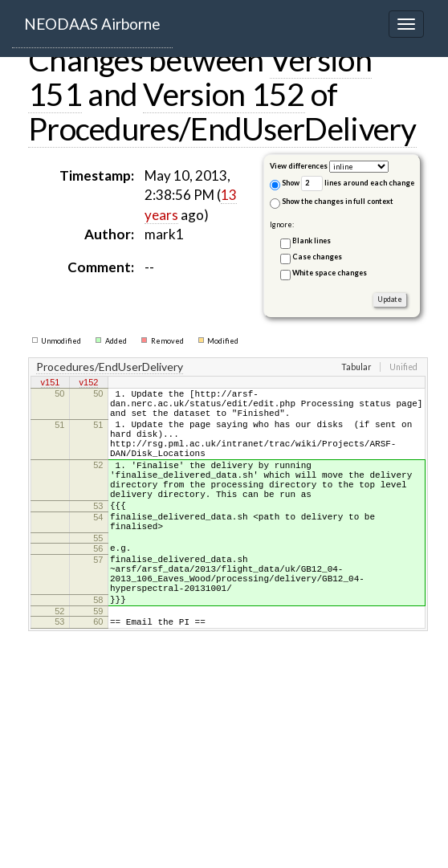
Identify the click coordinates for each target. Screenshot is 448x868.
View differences (299, 166)
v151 (51, 384)
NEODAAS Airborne (92, 24)
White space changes (330, 273)
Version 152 (224, 94)
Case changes (317, 257)
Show (285, 184)
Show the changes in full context (332, 203)
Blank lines (312, 240)
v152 (89, 384)
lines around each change (358, 183)
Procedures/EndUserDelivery (222, 128)
